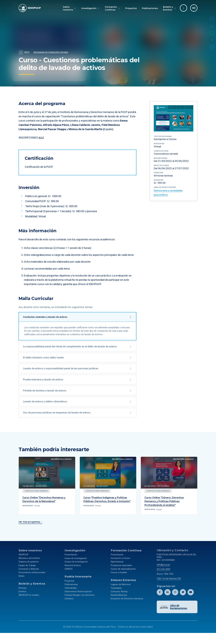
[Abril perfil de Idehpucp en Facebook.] (160, 604)
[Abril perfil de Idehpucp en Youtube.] (190, 604)
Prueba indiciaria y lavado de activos (46, 389)
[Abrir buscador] (183, 8)
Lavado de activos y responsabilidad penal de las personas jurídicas (64, 378)
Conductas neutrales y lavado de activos (48, 317)
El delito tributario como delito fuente (46, 366)
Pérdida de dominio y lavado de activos (47, 401)
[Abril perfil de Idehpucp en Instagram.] (175, 604)
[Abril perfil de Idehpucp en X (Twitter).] (183, 604)
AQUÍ (41, 138)
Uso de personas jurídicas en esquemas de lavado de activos (60, 425)
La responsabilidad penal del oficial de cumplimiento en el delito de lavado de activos (74, 354)
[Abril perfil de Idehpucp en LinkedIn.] (167, 604)
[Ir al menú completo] (194, 8)
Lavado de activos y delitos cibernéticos (48, 413)
